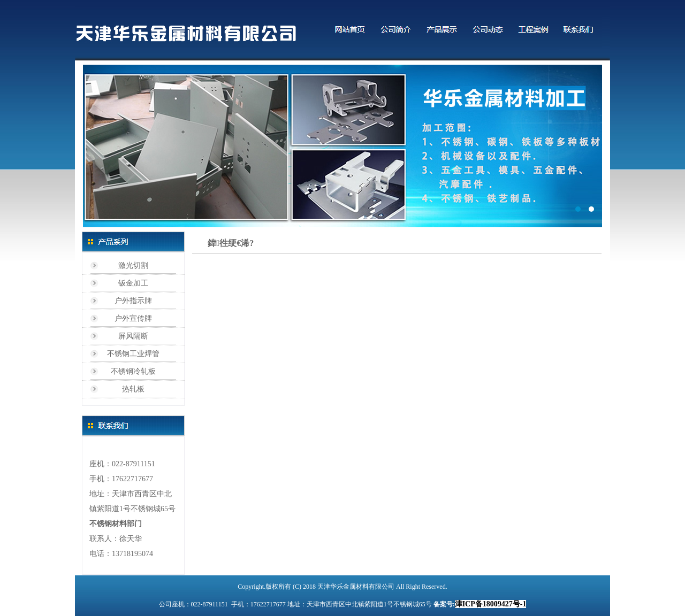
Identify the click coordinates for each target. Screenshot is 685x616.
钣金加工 (133, 283)
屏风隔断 (133, 336)
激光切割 (133, 265)
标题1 (342, 146)
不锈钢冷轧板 (133, 371)
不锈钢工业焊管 (133, 354)
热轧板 (133, 389)
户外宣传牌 (133, 318)
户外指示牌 (133, 301)
